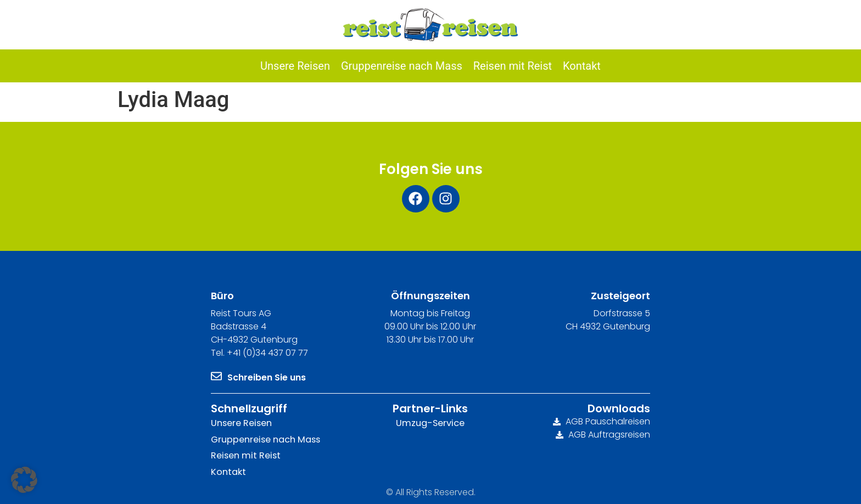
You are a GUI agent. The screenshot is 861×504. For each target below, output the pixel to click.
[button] (24, 480)
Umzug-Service (430, 423)
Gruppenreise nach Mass (265, 439)
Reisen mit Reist (245, 455)
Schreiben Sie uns (267, 377)
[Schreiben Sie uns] (216, 376)
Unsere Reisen (241, 423)
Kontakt (228, 471)
